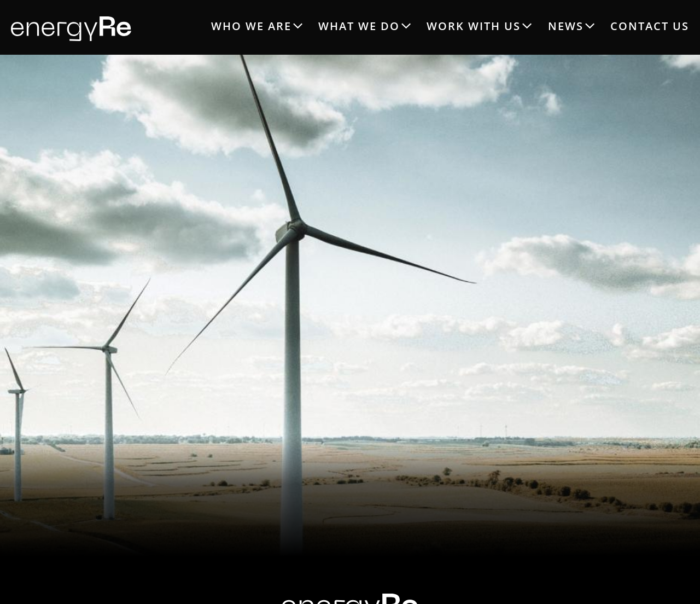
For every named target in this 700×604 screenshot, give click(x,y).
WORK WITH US (474, 26)
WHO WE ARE (251, 26)
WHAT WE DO (359, 26)
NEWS (566, 26)
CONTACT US (650, 26)
